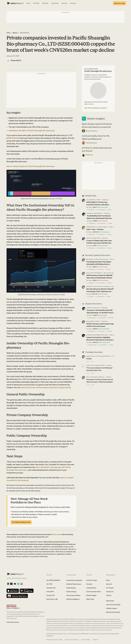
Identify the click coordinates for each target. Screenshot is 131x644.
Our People (110, 588)
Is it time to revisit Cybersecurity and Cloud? (97, 149)
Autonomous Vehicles (73, 595)
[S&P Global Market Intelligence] (13, 607)
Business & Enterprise (113, 612)
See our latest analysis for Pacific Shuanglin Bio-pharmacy (31, 166)
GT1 (87, 377)
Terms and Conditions (72, 640)
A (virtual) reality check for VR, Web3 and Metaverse (96, 137)
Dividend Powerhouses (74, 584)
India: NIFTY (50, 592)
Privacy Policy (86, 640)
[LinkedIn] (8, 584)
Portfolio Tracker (92, 580)
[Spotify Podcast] (18, 584)
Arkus (88, 273)
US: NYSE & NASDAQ (53, 580)
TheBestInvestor (91, 227)
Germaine (89, 286)
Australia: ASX (51, 588)
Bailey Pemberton (92, 131)
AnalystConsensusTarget (93, 335)
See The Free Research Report (96, 108)
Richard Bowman (91, 143)
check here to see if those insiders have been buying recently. (46, 387)
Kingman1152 (90, 321)
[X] (11, 584)
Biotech (15, 33)
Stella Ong (89, 155)
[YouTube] (15, 584)
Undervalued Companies (74, 580)
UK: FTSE (49, 584)
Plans (108, 580)
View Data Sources (13, 622)
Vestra (88, 365)
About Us (109, 584)
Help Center (110, 601)
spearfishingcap (91, 356)
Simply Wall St (16, 60)
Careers (109, 595)
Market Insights (91, 595)
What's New (90, 599)
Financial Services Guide (54, 640)
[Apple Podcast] (22, 584)
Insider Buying (71, 588)
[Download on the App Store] (13, 591)
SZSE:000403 (13, 138)
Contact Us (110, 592)
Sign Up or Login (119, 3)
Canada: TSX (51, 595)
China (8, 33)
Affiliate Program (112, 608)
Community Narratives (94, 592)
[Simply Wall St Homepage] (15, 3)
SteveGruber (90, 259)
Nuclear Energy (71, 592)
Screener (89, 584)
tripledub (89, 213)
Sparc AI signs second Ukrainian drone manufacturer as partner (97, 125)
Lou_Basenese (91, 200)
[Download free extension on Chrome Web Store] (17, 596)
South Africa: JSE (52, 599)
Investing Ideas (91, 588)
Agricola (89, 238)
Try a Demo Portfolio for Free (21, 522)
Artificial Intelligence (73, 599)
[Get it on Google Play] (27, 591)
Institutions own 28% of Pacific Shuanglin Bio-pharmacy (32, 131)
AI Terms (95, 640)
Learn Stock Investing (113, 605)
